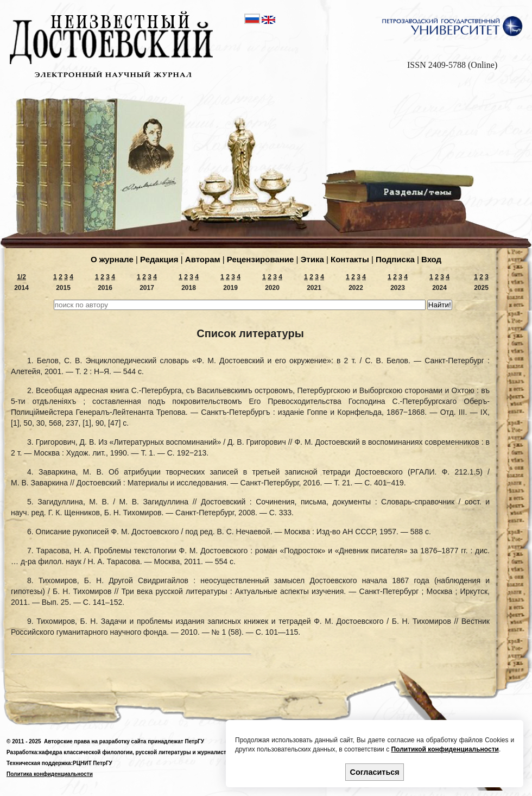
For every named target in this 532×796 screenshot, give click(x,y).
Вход (431, 259)
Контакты (350, 259)
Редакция (159, 259)
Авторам (203, 259)
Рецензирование (261, 259)
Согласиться (375, 772)
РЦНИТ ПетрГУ (93, 763)
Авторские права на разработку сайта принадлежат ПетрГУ (124, 741)
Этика (312, 259)
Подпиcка (395, 259)
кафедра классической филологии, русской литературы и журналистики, (138, 752)
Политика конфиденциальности (50, 774)
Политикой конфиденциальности (445, 749)
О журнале (112, 259)
